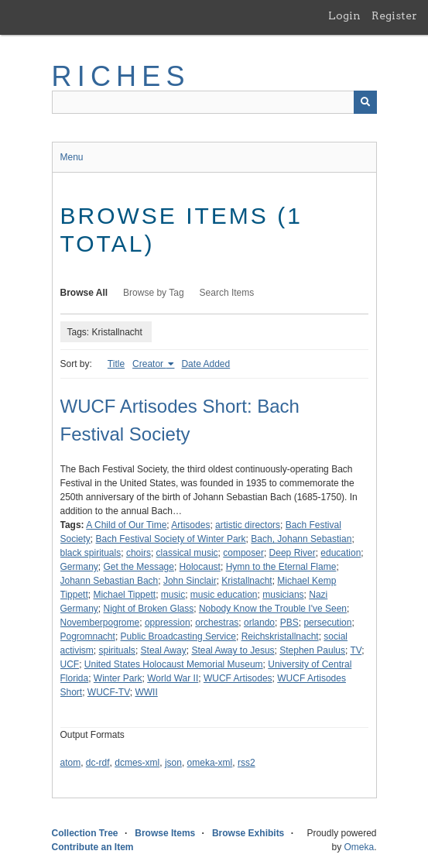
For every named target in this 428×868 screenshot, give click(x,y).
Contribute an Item (93, 847)
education (341, 553)
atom (71, 763)
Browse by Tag (154, 293)
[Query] (214, 102)
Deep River (293, 553)
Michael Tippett (124, 595)
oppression (168, 623)
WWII (146, 692)
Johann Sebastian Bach (110, 581)
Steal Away (164, 650)
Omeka (359, 847)
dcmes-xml (137, 763)
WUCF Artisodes (238, 678)
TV (356, 650)
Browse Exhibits (248, 833)
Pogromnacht (88, 636)
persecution (327, 623)
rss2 (247, 763)
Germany (79, 567)
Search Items (227, 293)
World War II (173, 678)
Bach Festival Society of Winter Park (171, 539)
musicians (283, 595)
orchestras (217, 623)
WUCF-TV (109, 692)
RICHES (121, 76)
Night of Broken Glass (149, 609)
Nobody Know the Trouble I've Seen (273, 609)
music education (224, 595)
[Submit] (365, 102)
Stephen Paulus (312, 650)
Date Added (205, 364)
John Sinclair (190, 581)
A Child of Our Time (126, 525)
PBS (289, 623)
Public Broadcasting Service (178, 636)
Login (344, 15)
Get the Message (139, 567)
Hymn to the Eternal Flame (281, 567)
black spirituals (91, 553)
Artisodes (190, 525)
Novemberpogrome (100, 623)
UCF (70, 664)
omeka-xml (210, 763)
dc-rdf (98, 763)
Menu (72, 157)
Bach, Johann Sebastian (301, 539)
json (173, 763)
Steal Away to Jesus (233, 650)
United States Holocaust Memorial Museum (174, 664)
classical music (187, 553)
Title (116, 364)
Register (394, 15)
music (173, 595)
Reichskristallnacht (280, 636)
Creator (149, 364)
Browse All (84, 293)
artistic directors (248, 525)
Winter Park (118, 678)
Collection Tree (85, 833)
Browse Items (165, 833)
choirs (139, 553)
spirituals (117, 650)
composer (243, 553)
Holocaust (200, 567)
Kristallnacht (247, 581)
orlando (259, 623)
